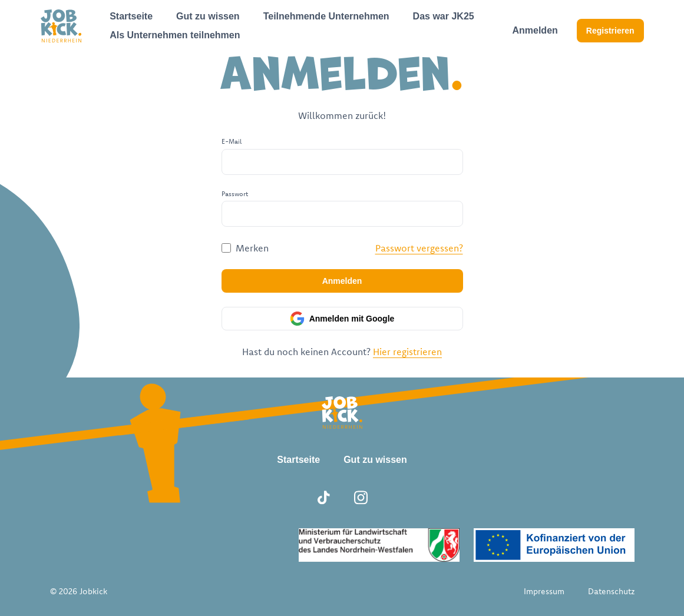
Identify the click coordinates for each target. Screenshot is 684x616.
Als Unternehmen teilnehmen (175, 35)
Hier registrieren (407, 352)
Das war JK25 (444, 16)
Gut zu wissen (208, 16)
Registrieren (610, 31)
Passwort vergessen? (419, 248)
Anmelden (535, 30)
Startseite (131, 16)
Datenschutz (611, 591)
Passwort (235, 194)
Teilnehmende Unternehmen (326, 16)
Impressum (544, 591)
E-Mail (232, 141)
